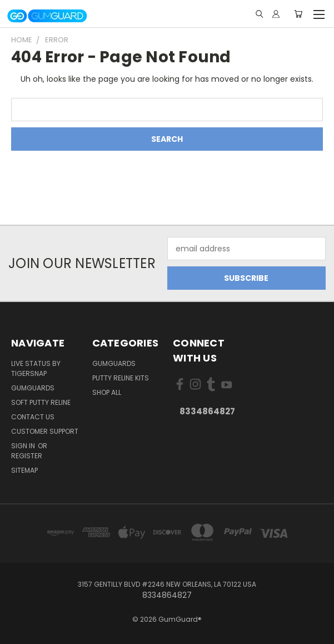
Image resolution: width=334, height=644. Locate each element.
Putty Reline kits (121, 378)
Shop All (107, 392)
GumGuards (33, 388)
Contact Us (33, 417)
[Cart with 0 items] (298, 14)
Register (27, 456)
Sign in (24, 446)
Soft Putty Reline (41, 402)
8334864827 (207, 411)
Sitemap (24, 470)
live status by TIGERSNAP (36, 368)
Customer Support (45, 431)
